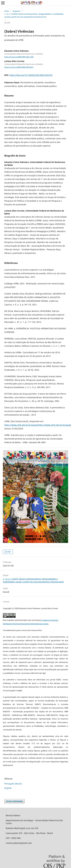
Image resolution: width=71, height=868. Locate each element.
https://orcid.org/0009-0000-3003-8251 (19, 67)
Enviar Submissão (15, 801)
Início (7, 11)
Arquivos (16, 11)
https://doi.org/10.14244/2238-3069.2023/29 (31, 75)
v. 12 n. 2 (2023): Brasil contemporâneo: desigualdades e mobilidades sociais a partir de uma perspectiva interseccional (34, 15)
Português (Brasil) (13, 784)
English (8, 788)
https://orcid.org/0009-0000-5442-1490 (19, 57)
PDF (9, 552)
